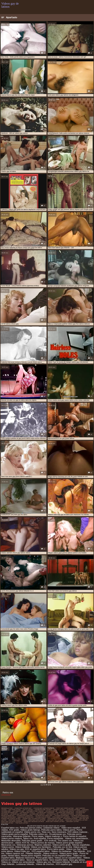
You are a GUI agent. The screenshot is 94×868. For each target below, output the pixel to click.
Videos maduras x (53, 836)
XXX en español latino (35, 849)
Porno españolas (56, 838)
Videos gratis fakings (30, 830)
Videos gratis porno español (15, 834)
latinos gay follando (19, 814)
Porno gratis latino (45, 858)
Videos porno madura (12, 838)
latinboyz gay (19, 811)
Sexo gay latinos (77, 860)
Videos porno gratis (62, 845)
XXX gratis (14, 830)
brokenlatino (7, 808)
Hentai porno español (31, 856)
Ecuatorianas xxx (58, 834)
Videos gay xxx (44, 862)
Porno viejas (38, 836)
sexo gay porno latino (55, 821)
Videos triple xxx (22, 851)
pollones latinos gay (80, 817)
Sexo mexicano (59, 832)
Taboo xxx (28, 838)
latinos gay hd (53, 814)
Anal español (40, 838)
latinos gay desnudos (65, 813)
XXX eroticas (50, 841)
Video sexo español (71, 828)
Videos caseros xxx (15, 853)
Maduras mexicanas (25, 858)
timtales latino (22, 823)
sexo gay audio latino (17, 820)
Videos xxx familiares (41, 847)
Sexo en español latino (37, 860)
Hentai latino (14, 856)
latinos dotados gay (10, 813)
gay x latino (28, 810)
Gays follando (8, 864)
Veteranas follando (22, 836)
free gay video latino (65, 808)
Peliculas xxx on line (62, 847)
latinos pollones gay (44, 816)
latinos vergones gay (80, 816)
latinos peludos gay (25, 816)
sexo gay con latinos (37, 820)
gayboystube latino (43, 810)
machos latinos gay (26, 817)
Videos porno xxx (32, 832)
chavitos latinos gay (23, 808)
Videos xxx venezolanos (77, 838)
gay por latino (15, 810)
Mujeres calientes (43, 845)
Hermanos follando (61, 862)
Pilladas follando (34, 853)
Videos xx (6, 862)
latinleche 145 (51, 811)
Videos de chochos (45, 864)
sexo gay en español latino (76, 820)
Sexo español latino (59, 860)
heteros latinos (73, 810)
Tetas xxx (46, 832)
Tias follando (79, 851)
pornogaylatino (54, 819)
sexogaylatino (7, 823)
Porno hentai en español (74, 836)
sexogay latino (73, 821)
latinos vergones (62, 816)
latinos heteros (67, 814)
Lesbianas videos (51, 828)
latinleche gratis (67, 811)
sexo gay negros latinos (34, 821)
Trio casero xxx (65, 841)
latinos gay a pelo (27, 813)
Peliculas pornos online (31, 828)
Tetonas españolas (81, 845)
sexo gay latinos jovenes (12, 821)
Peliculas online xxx (39, 834)
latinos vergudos (8, 817)
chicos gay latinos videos (44, 808)
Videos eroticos (51, 853)
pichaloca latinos (43, 817)
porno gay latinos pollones (34, 819)
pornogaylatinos (70, 819)
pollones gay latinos (61, 817)
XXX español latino (41, 851)
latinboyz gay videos (35, 811)
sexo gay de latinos (55, 820)
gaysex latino (59, 810)
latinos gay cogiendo (46, 813)
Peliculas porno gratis (32, 841)
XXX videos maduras (78, 832)
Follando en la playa (81, 862)
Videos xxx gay (16, 849)
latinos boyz (81, 811)
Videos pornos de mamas (42, 843)
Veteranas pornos (25, 845)
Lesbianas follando (25, 864)
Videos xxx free (74, 849)
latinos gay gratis (37, 814)
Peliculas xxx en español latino (57, 856)
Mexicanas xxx (8, 845)
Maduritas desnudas (11, 841)
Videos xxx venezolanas (24, 862)
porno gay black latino (11, 819)
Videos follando (22, 847)
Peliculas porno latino (51, 830)
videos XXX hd (22, 843)
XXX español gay (64, 864)
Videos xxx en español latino (68, 858)
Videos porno (69, 830)
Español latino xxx (10, 828)
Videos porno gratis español (69, 843)
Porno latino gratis (56, 849)
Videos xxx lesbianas (62, 851)
